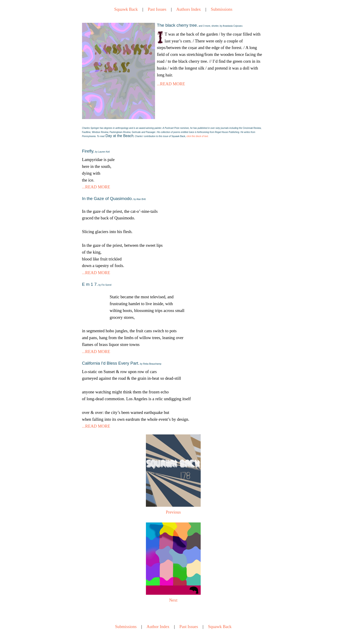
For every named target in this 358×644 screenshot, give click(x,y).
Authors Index (188, 9)
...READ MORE (171, 84)
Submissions (221, 9)
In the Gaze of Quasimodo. (114, 199)
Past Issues (157, 9)
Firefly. (96, 151)
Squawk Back (126, 9)
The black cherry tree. (200, 25)
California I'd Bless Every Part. (122, 363)
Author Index (158, 627)
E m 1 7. (97, 284)
